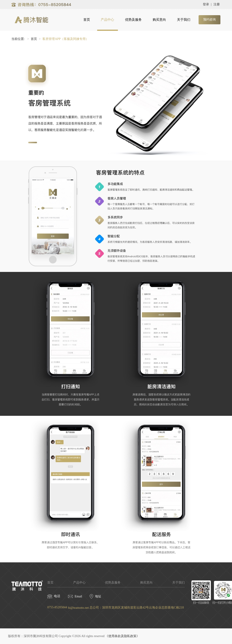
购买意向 (159, 20)
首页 (87, 20)
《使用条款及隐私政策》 (122, 636)
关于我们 (184, 20)
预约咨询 (209, 20)
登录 (206, 4)
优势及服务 (133, 20)
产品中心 (107, 20)
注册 (217, 4)
